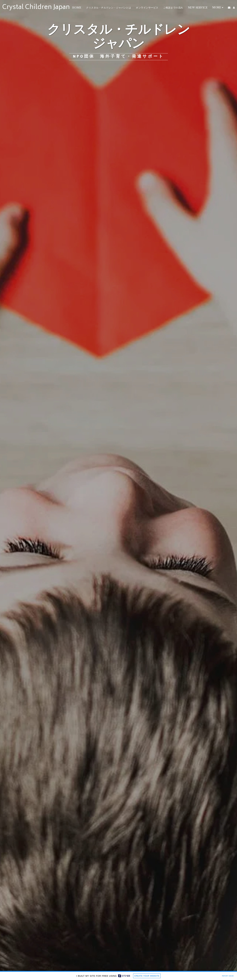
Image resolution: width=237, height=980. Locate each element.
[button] (229, 8)
